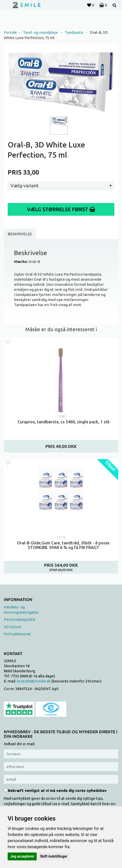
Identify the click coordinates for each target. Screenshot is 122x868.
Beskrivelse (20, 234)
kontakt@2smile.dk (34, 681)
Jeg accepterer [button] (22, 856)
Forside (10, 32)
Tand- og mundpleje (40, 32)
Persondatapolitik (20, 619)
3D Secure (13, 627)
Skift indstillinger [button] (54, 856)
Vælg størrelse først (61, 209)
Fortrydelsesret (17, 634)
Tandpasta (74, 32)
